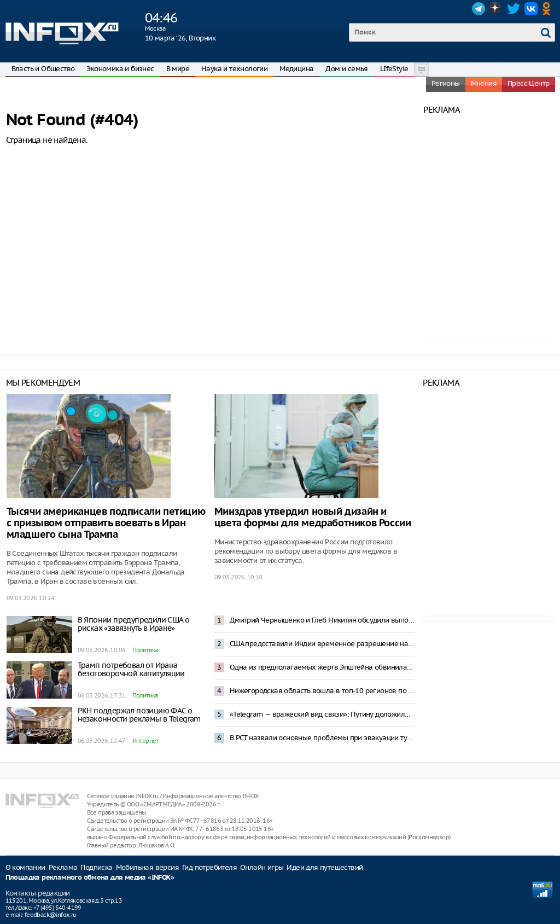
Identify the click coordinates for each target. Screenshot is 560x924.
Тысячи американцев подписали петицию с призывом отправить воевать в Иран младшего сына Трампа (106, 523)
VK (531, 9)
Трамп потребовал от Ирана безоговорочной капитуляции (131, 669)
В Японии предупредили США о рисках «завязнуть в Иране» (134, 624)
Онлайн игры (262, 867)
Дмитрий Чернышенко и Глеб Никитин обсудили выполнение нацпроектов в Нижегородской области (322, 620)
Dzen (496, 9)
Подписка (96, 867)
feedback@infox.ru (51, 915)
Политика (145, 650)
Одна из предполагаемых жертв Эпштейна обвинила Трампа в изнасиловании (322, 667)
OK (549, 9)
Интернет (145, 741)
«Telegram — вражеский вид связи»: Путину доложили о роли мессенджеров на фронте (322, 714)
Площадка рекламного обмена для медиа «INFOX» (90, 878)
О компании (25, 867)
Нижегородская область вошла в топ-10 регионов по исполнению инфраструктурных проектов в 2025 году (322, 691)
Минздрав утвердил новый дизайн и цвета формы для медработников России (313, 518)
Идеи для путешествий (325, 867)
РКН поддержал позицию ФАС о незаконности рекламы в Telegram (139, 715)
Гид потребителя (209, 867)
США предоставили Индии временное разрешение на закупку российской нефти (322, 644)
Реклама (63, 867)
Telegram (479, 9)
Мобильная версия (147, 867)
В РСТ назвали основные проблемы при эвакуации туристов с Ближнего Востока (322, 738)
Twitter (514, 9)
